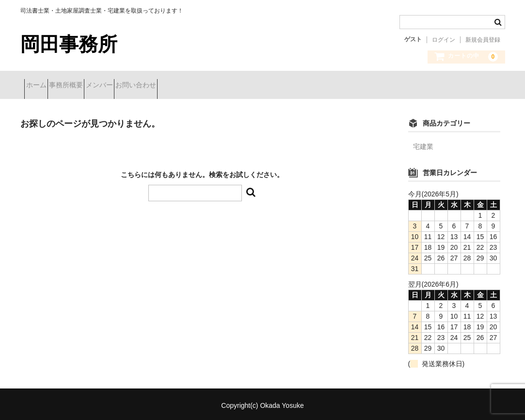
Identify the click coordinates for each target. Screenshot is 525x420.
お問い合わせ (191, 86)
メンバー (138, 86)
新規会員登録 (483, 40)
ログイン (444, 40)
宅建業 (423, 144)
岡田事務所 (69, 44)
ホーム (40, 86)
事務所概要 (87, 86)
